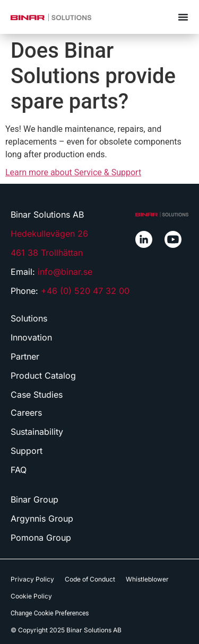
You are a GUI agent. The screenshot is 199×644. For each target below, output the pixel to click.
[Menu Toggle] (183, 17)
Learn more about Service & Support (73, 172)
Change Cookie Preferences (50, 613)
